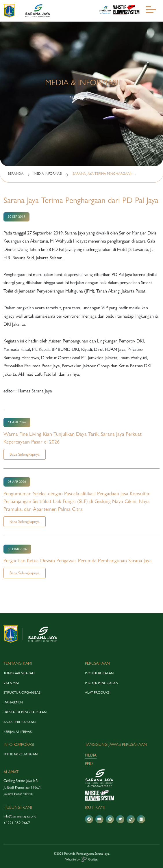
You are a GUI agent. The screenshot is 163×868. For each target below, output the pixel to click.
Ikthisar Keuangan (21, 754)
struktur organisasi (22, 692)
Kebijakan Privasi (18, 732)
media (91, 755)
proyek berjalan (99, 673)
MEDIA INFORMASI (48, 174)
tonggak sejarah (19, 673)
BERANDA (16, 174)
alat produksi (98, 692)
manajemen (13, 702)
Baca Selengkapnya (25, 454)
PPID (89, 763)
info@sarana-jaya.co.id (20, 816)
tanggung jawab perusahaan (116, 744)
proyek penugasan (102, 683)
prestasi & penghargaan (25, 712)
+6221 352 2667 (17, 823)
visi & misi (11, 683)
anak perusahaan (20, 722)
